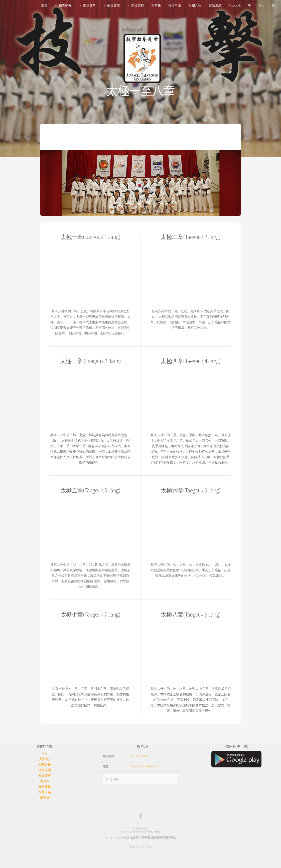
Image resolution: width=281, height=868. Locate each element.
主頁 (44, 5)
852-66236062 (140, 756)
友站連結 (215, 5)
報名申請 (175, 5)
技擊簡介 (65, 5)
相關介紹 (195, 5)
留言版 (45, 798)
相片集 (156, 5)
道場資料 (89, 5)
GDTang (148, 846)
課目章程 (137, 5)
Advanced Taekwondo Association (140, 831)
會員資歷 (113, 5)
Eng (262, 5)
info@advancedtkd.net (144, 766)
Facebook (235, 5)
